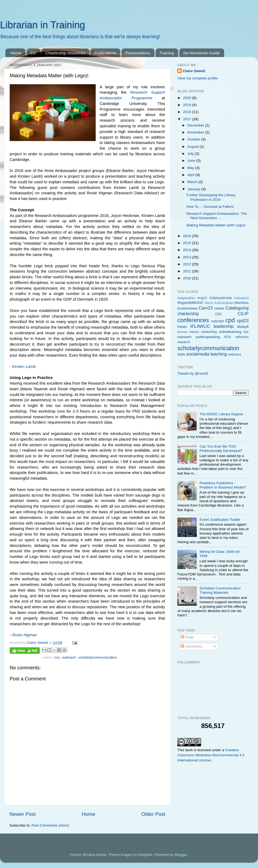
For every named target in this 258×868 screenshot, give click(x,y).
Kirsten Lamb (24, 367)
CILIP (243, 314)
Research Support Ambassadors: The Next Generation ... (217, 216)
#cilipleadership (221, 298)
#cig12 (202, 298)
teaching (219, 354)
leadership (224, 326)
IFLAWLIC (200, 326)
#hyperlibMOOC (190, 303)
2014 (188, 250)
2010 (188, 278)
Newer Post (23, 814)
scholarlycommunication (98, 657)
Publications (105, 53)
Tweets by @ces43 (193, 373)
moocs (194, 332)
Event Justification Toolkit (220, 520)
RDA (228, 337)
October (194, 139)
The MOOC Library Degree (221, 414)
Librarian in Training (42, 25)
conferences (193, 320)
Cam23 (206, 308)
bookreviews (187, 308)
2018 (188, 112)
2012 (188, 264)
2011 (188, 271)
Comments (191, 646)
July (191, 154)
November (196, 132)
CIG (218, 314)
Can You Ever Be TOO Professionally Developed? (221, 449)
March (193, 182)
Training (167, 53)
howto (182, 327)
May (191, 168)
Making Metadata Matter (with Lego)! (216, 225)
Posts (187, 637)
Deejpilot (145, 855)
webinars (235, 354)
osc (57, 657)
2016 (188, 236)
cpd (230, 320)
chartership (188, 314)
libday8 (243, 327)
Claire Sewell (194, 71)
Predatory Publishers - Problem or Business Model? (223, 485)
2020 (188, 98)
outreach (69, 657)
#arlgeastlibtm (186, 298)
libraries (182, 332)
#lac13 (209, 303)
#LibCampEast (224, 303)
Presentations (138, 53)
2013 (188, 257)
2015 (188, 243)
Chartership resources (65, 53)
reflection (242, 337)
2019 (188, 105)
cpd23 (243, 321)
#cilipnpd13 (241, 298)
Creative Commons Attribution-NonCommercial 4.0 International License (211, 755)
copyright (218, 321)
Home (16, 53)
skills (181, 354)
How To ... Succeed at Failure (210, 207)
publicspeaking (208, 337)
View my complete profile (198, 78)
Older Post (153, 814)
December (196, 125)
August (193, 147)
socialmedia (198, 354)
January (194, 189)
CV (33, 53)
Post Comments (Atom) (51, 825)
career (219, 308)
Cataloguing (237, 308)
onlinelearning (230, 332)
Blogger (181, 855)
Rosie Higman (25, 635)
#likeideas (241, 303)
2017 (188, 119)
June (192, 161)
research (184, 342)
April (191, 175)
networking (209, 332)
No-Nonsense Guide (202, 53)
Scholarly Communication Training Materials (220, 590)
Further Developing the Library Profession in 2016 (211, 197)
